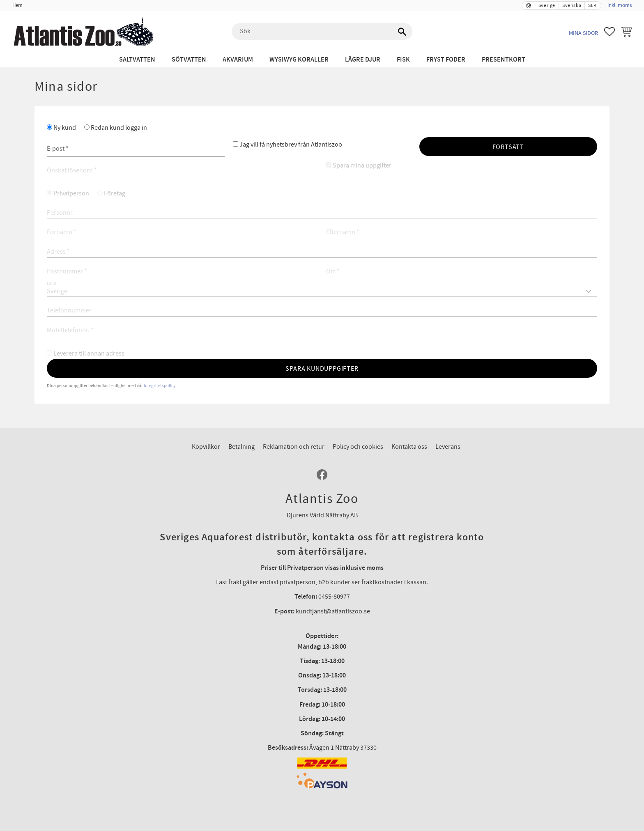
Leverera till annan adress (89, 354)
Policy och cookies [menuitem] (358, 447)
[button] (609, 32)
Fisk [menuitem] (403, 60)
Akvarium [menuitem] (238, 60)
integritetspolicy (160, 386)
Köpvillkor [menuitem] (206, 447)
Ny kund (65, 128)
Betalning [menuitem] (241, 447)
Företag (115, 193)
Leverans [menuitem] (448, 447)
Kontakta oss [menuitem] (409, 447)
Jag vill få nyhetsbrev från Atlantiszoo (291, 145)
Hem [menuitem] (17, 5)
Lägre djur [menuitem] (363, 60)
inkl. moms (620, 5)
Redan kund (119, 128)
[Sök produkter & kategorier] (322, 32)
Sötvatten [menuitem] (189, 60)
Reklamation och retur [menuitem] (294, 447)
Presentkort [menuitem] (504, 60)
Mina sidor (583, 33)
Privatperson (71, 193)
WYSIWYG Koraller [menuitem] (299, 60)
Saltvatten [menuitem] (137, 60)
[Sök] (402, 32)
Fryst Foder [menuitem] (446, 60)
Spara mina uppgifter (362, 165)
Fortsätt (508, 147)
